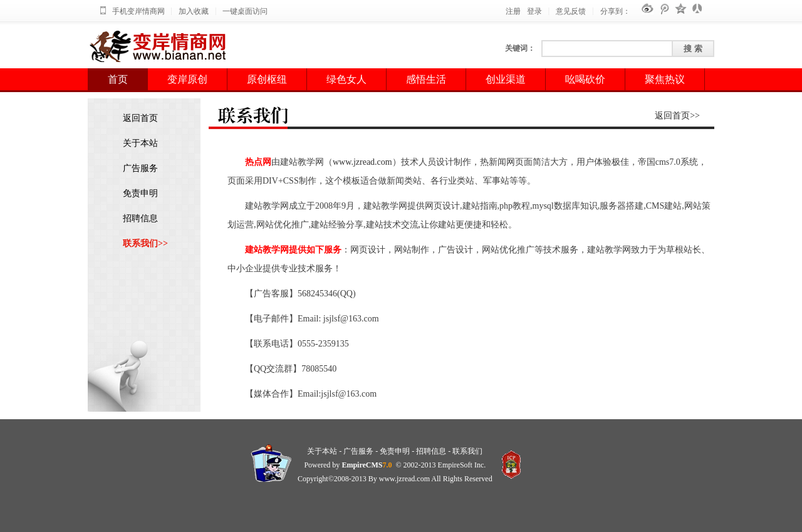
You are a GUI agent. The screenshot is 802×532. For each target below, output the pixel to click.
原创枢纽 (267, 79)
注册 (513, 11)
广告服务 (140, 168)
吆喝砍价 (585, 79)
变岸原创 (187, 79)
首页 (118, 79)
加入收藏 (194, 11)
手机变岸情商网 (138, 11)
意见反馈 (571, 11)
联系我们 (467, 451)
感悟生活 (426, 79)
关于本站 (140, 143)
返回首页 (140, 118)
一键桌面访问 (245, 11)
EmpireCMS (362, 465)
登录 (534, 11)
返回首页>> (677, 116)
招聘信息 (140, 218)
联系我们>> (145, 243)
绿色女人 (346, 79)
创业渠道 (506, 79)
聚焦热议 (665, 79)
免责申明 (140, 193)
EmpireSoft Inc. (462, 465)
